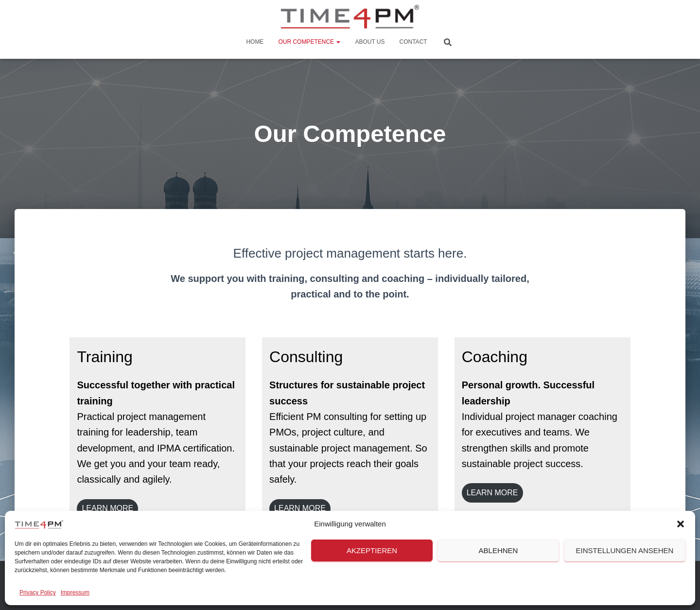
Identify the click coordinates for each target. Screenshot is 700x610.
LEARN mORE (492, 493)
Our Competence (309, 42)
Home (255, 42)
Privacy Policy (38, 593)
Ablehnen (499, 550)
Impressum (75, 593)
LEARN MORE (107, 508)
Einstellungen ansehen (625, 550)
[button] (681, 524)
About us (370, 42)
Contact (413, 42)
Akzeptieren (372, 550)
